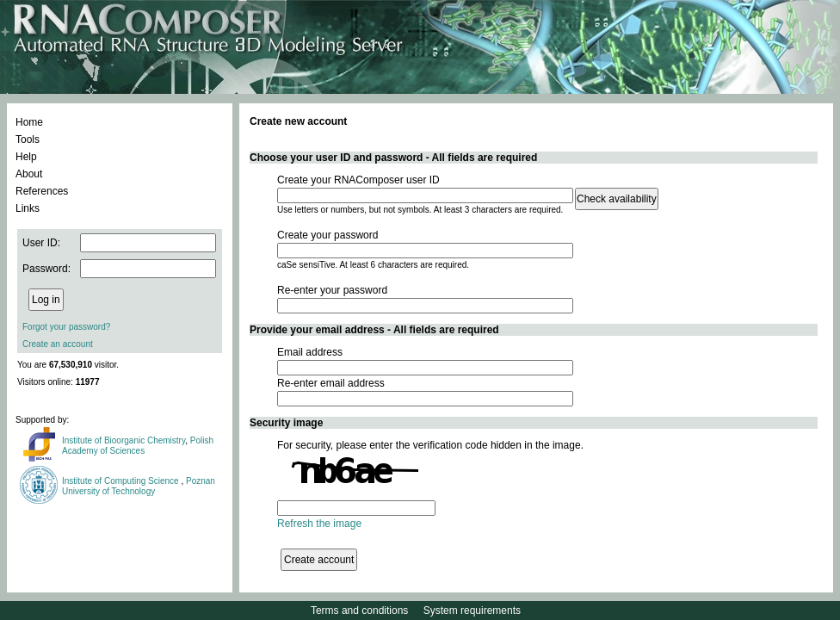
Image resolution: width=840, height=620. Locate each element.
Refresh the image (319, 524)
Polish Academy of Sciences (138, 446)
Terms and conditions (359, 611)
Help (26, 157)
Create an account (58, 344)
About (29, 174)
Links (28, 208)
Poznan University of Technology (139, 486)
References (42, 191)
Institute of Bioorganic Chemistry (124, 440)
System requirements (472, 611)
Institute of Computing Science (121, 481)
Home (29, 122)
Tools (28, 139)
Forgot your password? (66, 327)
